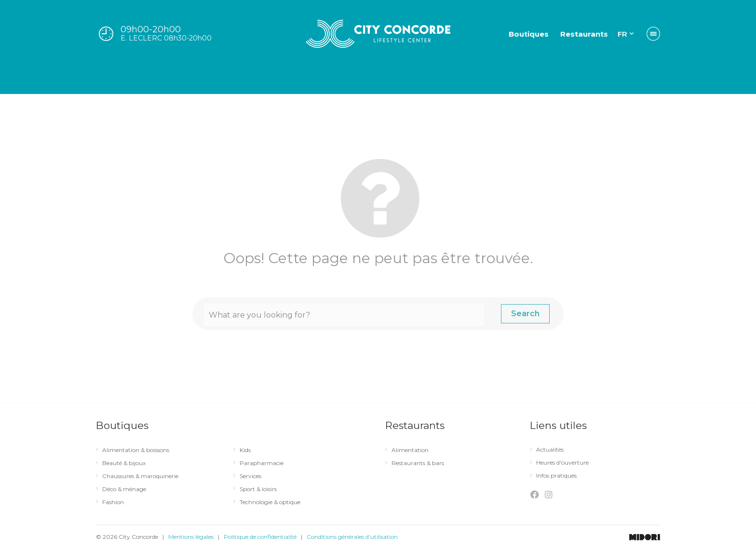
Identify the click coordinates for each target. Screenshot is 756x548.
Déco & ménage (127, 489)
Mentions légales (191, 537)
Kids (248, 450)
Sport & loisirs (261, 489)
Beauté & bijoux (127, 463)
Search (525, 314)
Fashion (116, 502)
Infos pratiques (559, 476)
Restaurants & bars (421, 463)
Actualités (553, 450)
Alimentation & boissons (139, 450)
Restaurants (584, 34)
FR (622, 34)
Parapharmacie (264, 463)
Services (253, 476)
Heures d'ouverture (565, 463)
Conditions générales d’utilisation (352, 537)
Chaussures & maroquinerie (143, 476)
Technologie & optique (273, 502)
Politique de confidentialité (260, 537)
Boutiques (529, 34)
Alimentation (413, 450)
